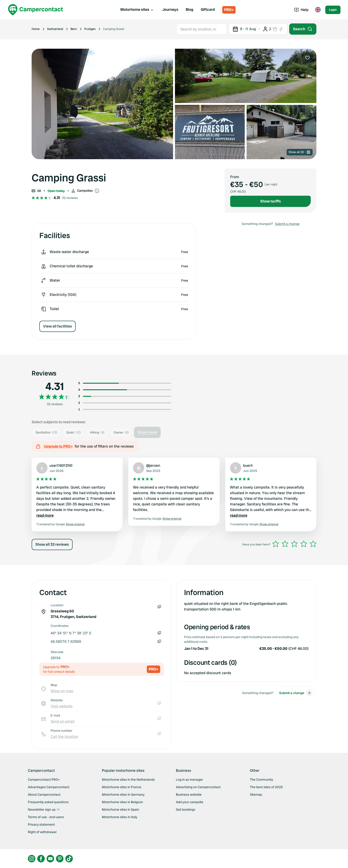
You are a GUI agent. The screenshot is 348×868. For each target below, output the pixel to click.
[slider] (294, 544)
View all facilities (57, 326)
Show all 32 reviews (52, 544)
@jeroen (153, 465)
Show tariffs (270, 201)
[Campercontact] (36, 10)
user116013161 (61, 465)
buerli (248, 465)
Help (301, 10)
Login (333, 10)
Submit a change (287, 224)
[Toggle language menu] (318, 10)
